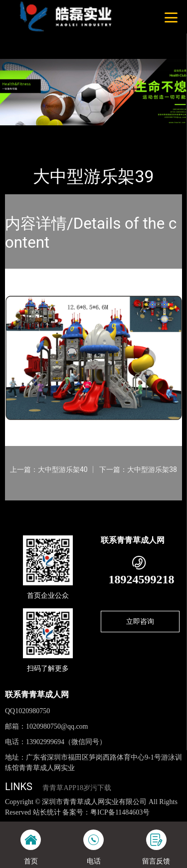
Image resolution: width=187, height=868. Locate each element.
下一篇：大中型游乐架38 (138, 469)
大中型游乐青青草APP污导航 (133, 132)
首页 (21, 132)
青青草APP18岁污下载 (77, 788)
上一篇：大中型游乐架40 (49, 469)
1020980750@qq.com (57, 726)
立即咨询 (140, 621)
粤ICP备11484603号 (120, 812)
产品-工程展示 (59, 132)
